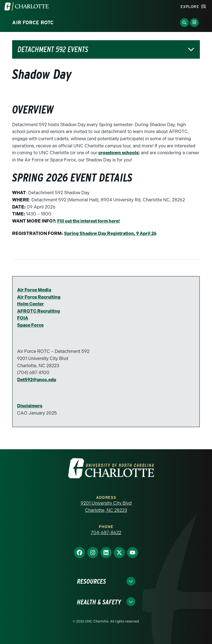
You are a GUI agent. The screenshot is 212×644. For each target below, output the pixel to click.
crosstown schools (118, 153)
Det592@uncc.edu (37, 380)
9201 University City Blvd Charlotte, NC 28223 (106, 507)
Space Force (30, 325)
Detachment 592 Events (53, 49)
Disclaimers (30, 406)
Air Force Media (34, 290)
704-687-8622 (106, 533)
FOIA (23, 318)
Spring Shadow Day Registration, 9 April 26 (110, 233)
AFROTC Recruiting (39, 311)
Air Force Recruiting (39, 297)
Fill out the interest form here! (88, 221)
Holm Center (31, 304)
